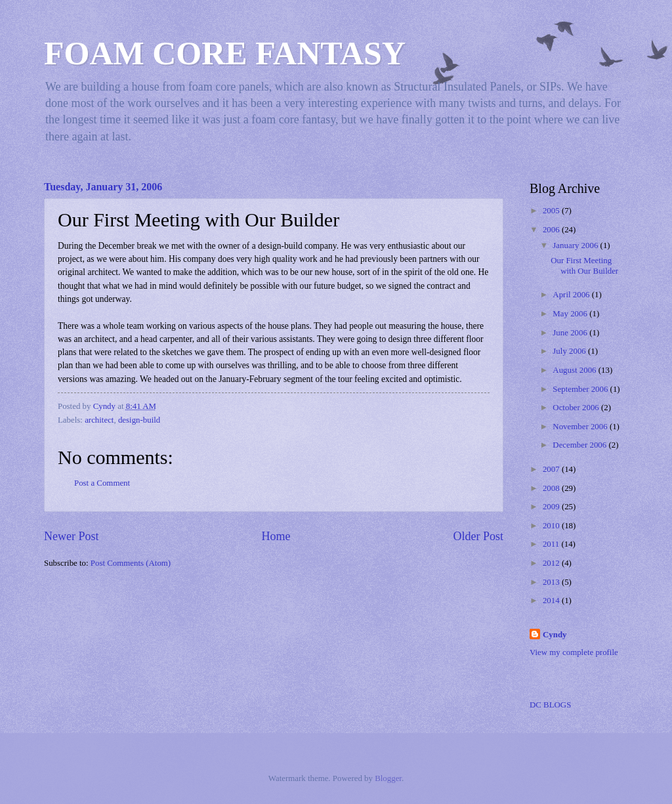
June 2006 (571, 333)
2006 (552, 230)
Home (276, 536)
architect (99, 420)
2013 (552, 582)
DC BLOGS (550, 705)
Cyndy (555, 635)
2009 (552, 507)
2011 (552, 544)
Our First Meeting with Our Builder (584, 265)
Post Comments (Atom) (131, 563)
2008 (552, 488)
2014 (552, 601)
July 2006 (570, 351)
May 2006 (571, 314)
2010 (552, 526)
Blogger (388, 778)
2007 (552, 469)
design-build (139, 420)
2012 (552, 563)
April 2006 (572, 295)
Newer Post (72, 536)
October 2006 (577, 408)
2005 (552, 211)
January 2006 (576, 245)
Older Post (478, 536)
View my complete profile (574, 652)
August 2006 (575, 370)
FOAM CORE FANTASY (225, 53)
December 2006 (580, 445)
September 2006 (581, 389)
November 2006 (581, 427)
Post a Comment (102, 483)
